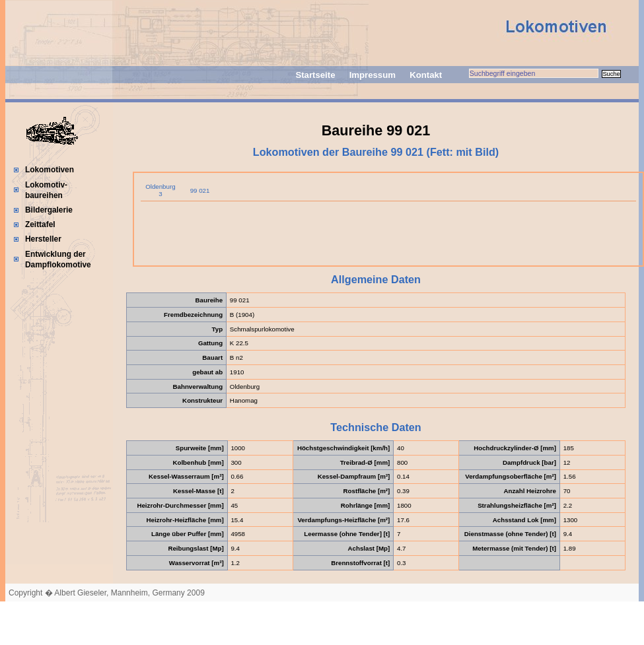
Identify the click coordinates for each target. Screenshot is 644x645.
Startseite (315, 75)
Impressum (373, 75)
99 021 (200, 190)
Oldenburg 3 (160, 190)
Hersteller (43, 239)
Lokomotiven (50, 170)
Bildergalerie (49, 210)
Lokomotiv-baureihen (46, 190)
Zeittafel (40, 224)
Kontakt (426, 75)
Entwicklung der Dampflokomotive (58, 259)
